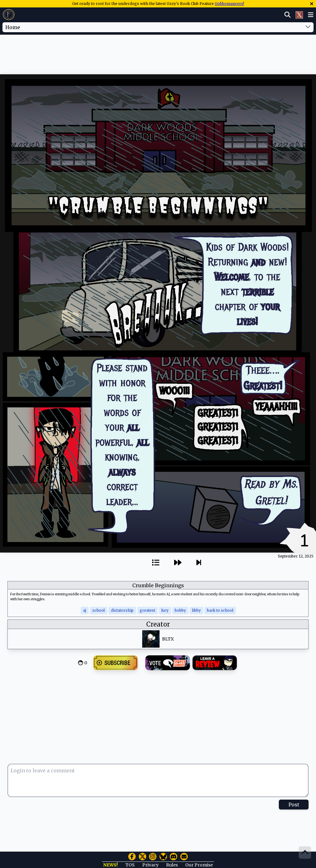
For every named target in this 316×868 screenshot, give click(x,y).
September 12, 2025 (296, 556)
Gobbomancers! (229, 4)
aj (85, 610)
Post (294, 805)
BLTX (168, 639)
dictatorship (122, 610)
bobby (180, 610)
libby (196, 610)
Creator (158, 624)
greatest (147, 610)
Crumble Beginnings (158, 585)
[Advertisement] (158, 54)
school (99, 610)
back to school (220, 610)
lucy (165, 610)
